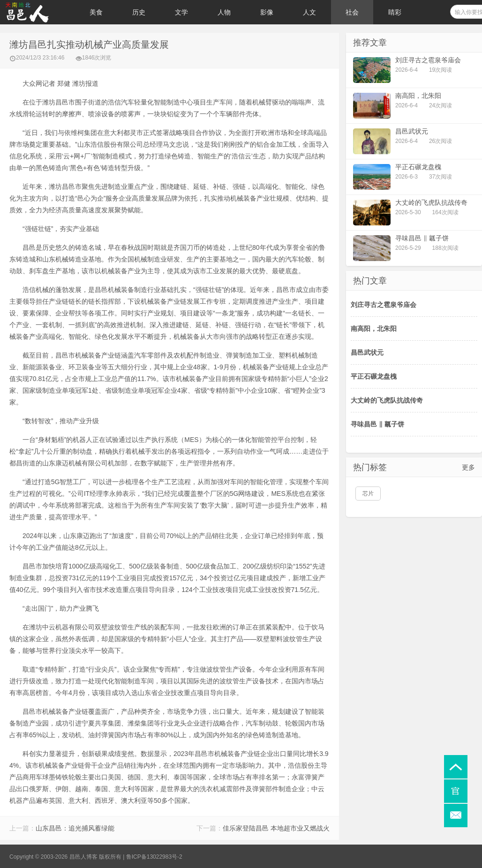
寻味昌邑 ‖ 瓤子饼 (377, 424)
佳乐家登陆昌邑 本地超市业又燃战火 (276, 828)
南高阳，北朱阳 (374, 329)
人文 (309, 12)
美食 (96, 12)
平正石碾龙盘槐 (374, 376)
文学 (181, 12)
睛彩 (395, 12)
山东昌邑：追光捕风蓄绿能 (75, 828)
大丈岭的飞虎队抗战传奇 (387, 400)
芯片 (368, 494)
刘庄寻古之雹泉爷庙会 (384, 305)
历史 (139, 12)
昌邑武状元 (367, 352)
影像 (267, 12)
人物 (224, 12)
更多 (468, 467)
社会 (352, 12)
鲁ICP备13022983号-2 (154, 857)
